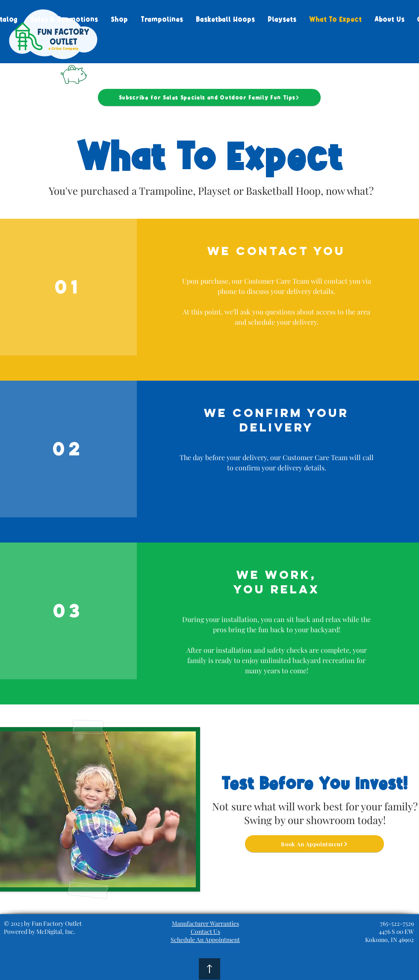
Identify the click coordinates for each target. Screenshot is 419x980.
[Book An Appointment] (314, 844)
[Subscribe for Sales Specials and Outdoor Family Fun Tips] (209, 97)
